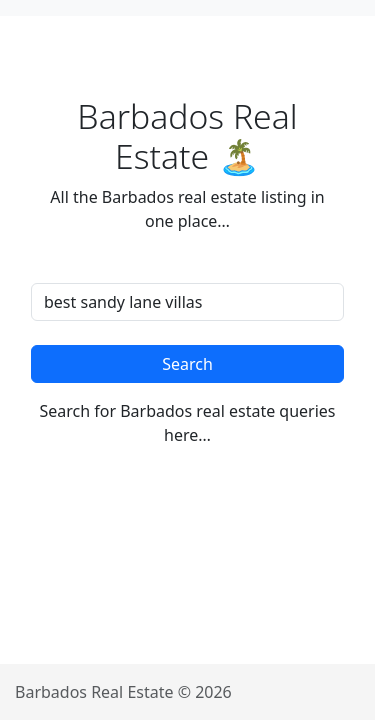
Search (187, 364)
